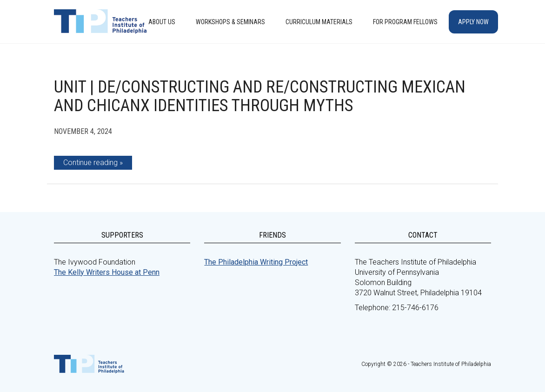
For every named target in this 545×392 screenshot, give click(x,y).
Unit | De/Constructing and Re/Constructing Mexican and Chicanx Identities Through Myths (260, 96)
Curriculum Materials (319, 22)
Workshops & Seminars (230, 22)
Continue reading (90, 163)
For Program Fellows (405, 22)
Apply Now (473, 22)
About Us (162, 22)
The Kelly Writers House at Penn (107, 272)
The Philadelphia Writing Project (256, 262)
